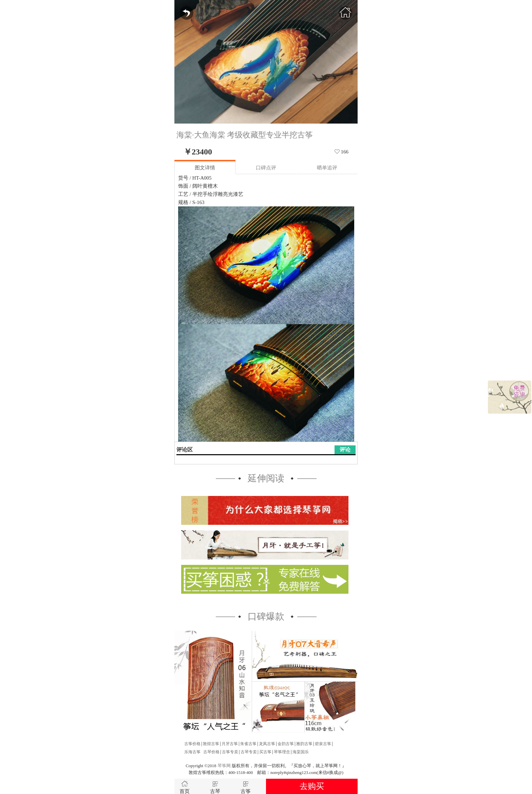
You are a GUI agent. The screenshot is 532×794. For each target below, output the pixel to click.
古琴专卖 (249, 752)
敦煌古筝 (211, 744)
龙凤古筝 (267, 744)
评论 (345, 450)
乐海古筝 (192, 752)
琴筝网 (224, 766)
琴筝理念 (282, 752)
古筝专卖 (230, 752)
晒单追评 (327, 168)
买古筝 (265, 752)
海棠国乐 (301, 752)
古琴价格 (211, 752)
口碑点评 (266, 168)
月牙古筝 (230, 744)
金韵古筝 (286, 744)
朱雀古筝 (248, 744)
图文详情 (205, 168)
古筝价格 (192, 744)
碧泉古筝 (323, 744)
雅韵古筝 (304, 744)
